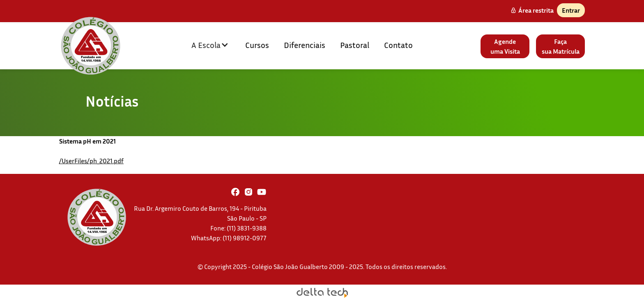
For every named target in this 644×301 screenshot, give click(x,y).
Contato (398, 45)
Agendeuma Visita (505, 46)
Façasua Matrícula (561, 46)
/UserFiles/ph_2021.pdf (91, 161)
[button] (210, 45)
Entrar (571, 10)
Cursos (257, 45)
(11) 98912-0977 (245, 238)
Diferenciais (305, 45)
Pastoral (355, 45)
